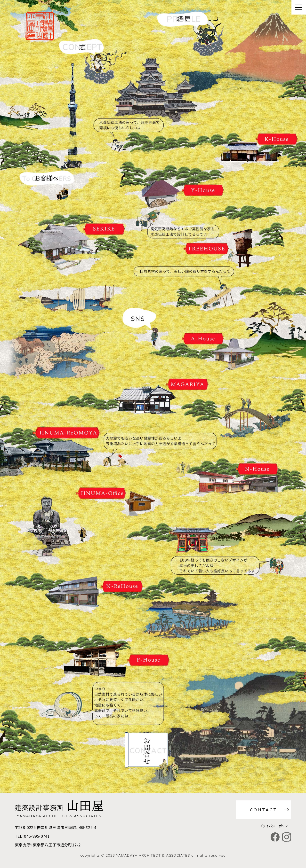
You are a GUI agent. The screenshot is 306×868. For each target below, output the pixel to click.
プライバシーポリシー (275, 826)
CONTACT (264, 810)
